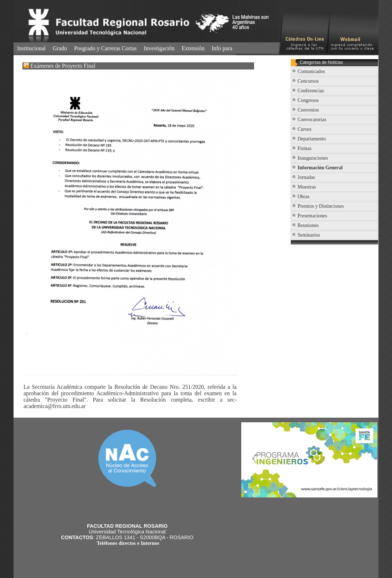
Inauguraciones (313, 158)
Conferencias (311, 91)
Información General (320, 168)
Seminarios (309, 235)
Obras (303, 197)
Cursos (305, 129)
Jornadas (306, 177)
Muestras (307, 187)
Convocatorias (312, 120)
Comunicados (311, 71)
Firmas (305, 148)
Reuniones (308, 225)
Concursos (308, 81)
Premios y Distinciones (321, 206)
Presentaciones (312, 216)
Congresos (308, 100)
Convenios (308, 110)
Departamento (312, 139)
